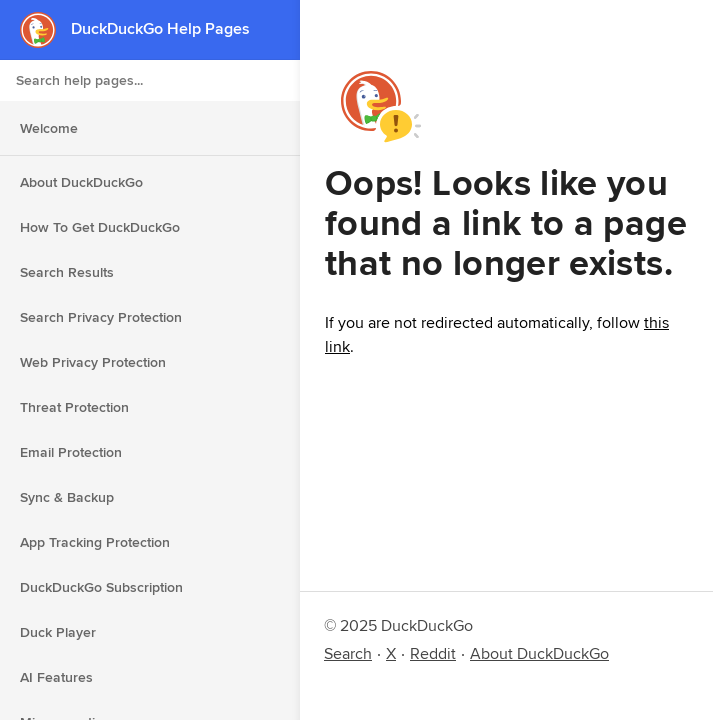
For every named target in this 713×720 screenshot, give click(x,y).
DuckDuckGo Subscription (101, 587)
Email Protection (71, 452)
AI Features (56, 677)
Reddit (433, 653)
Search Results (67, 272)
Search (348, 653)
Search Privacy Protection (101, 317)
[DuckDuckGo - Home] (45, 29)
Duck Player (58, 632)
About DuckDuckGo (81, 182)
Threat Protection (74, 407)
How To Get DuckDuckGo (100, 227)
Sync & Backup (67, 497)
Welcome (49, 128)
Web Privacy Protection (93, 362)
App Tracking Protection (95, 542)
